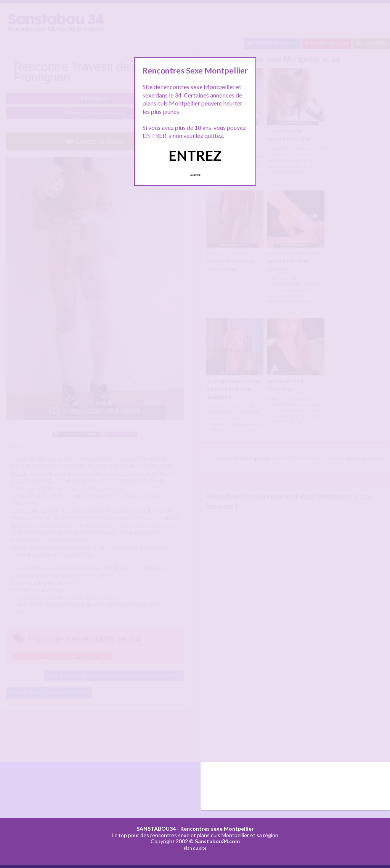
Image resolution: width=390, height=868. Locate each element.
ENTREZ (195, 155)
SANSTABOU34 (156, 829)
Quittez (195, 175)
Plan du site (195, 848)
